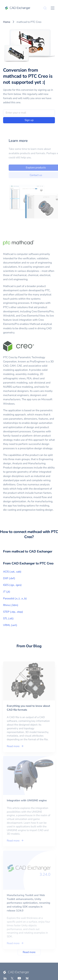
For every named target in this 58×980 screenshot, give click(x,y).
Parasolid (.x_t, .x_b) (15, 598)
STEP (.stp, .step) (13, 612)
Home (7, 22)
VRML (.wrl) (10, 625)
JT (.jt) (7, 592)
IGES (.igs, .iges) (12, 585)
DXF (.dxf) (9, 578)
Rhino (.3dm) (11, 605)
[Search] (45, 8)
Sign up (29, 120)
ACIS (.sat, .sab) (12, 572)
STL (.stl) (8, 618)
